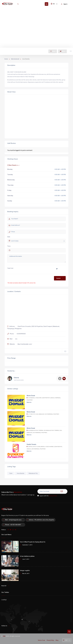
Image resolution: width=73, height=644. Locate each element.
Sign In (64, 4)
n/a (16, 339)
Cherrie (16, 378)
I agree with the (47, 496)
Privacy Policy (53, 496)
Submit (60, 278)
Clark (11, 473)
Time (9, 246)
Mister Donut (31, 396)
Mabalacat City (33, 473)
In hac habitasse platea (27, 556)
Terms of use (41, 640)
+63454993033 (21, 334)
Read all (5, 586)
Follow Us (5, 626)
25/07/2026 (38, 241)
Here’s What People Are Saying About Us (33, 542)
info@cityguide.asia (15, 520)
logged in (18, 150)
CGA (4, 636)
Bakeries (29, 402)
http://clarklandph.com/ (25, 344)
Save (53, 51)
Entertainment (15, 59)
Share (62, 51)
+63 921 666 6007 (16, 525)
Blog (57, 640)
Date (9, 237)
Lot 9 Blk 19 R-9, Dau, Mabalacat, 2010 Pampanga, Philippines (43, 414)
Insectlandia (21, 473)
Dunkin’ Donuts (31, 444)
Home (6, 59)
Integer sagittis (25, 571)
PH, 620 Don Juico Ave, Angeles (44, 520)
